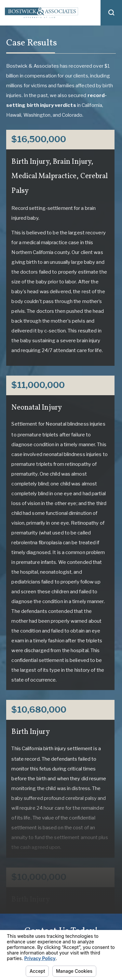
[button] (111, 13)
